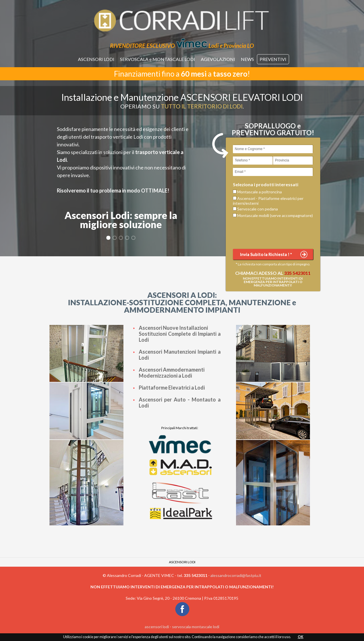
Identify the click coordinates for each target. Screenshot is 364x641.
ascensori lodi (157, 627)
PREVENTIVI (273, 59)
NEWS (247, 59)
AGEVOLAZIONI (218, 59)
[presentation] (276, 233)
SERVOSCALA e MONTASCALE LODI (158, 59)
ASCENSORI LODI (96, 59)
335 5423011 (297, 273)
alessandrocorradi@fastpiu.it (236, 575)
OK (301, 637)
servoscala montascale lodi (196, 627)
